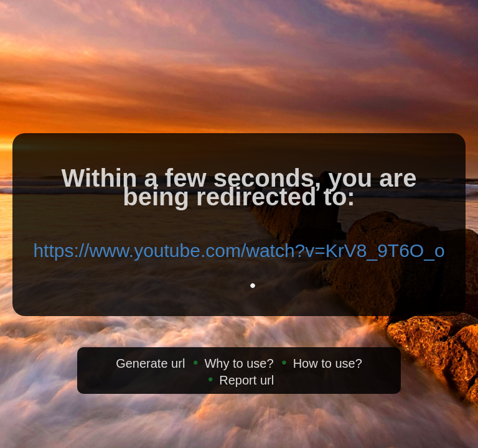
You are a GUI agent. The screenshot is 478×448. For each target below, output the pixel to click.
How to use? (328, 363)
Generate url (150, 363)
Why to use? (239, 363)
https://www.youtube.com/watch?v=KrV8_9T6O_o (239, 250)
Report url (246, 380)
